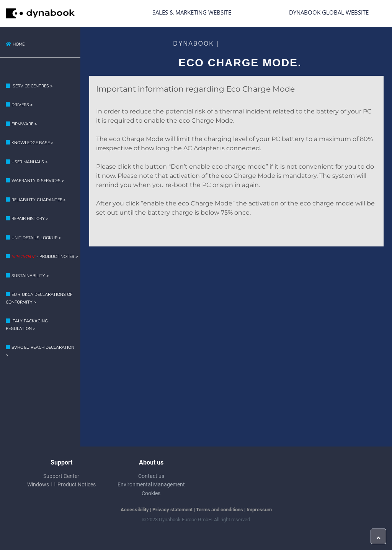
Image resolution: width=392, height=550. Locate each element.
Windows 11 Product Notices (61, 484)
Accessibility (135, 510)
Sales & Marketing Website (192, 12)
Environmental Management (151, 484)
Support (61, 462)
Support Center (61, 476)
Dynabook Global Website (329, 12)
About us (151, 462)
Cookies (151, 493)
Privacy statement (172, 510)
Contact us (151, 476)
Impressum (259, 510)
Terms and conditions (220, 510)
